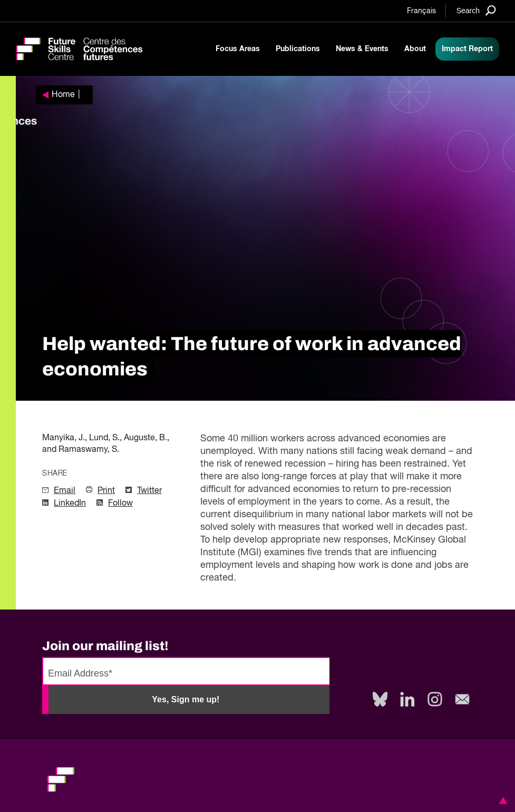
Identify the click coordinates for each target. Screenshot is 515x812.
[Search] (476, 10)
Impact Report (467, 49)
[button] (501, 800)
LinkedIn (70, 504)
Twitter (149, 491)
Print (106, 491)
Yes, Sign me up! (186, 699)
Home (63, 95)
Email (65, 491)
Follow (120, 504)
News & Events (362, 49)
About (415, 49)
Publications (298, 49)
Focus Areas (238, 49)
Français (421, 11)
